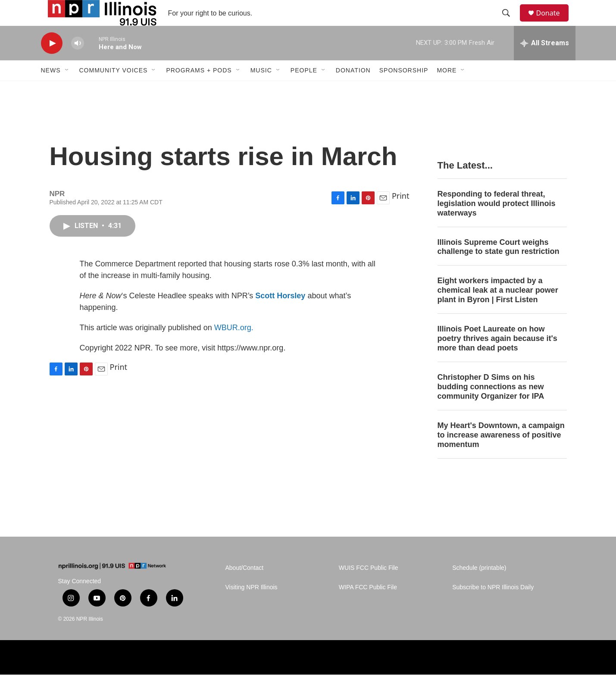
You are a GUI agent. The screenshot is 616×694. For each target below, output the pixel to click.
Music (261, 90)
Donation (353, 90)
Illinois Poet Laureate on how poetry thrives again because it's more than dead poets (497, 358)
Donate (553, 23)
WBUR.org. (234, 347)
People (304, 90)
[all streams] (545, 63)
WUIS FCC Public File (369, 587)
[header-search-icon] (510, 23)
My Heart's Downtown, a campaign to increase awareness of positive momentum (501, 454)
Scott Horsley (280, 315)
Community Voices (114, 90)
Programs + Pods (199, 90)
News (51, 90)
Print (401, 215)
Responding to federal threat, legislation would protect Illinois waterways (497, 223)
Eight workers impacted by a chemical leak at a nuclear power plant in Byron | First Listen (498, 309)
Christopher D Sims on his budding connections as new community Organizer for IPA (491, 406)
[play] (52, 63)
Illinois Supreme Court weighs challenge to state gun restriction (499, 266)
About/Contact (245, 587)
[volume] (78, 63)
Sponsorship (404, 90)
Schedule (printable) (479, 587)
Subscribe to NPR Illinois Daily (493, 607)
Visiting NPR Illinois (252, 607)
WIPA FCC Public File (368, 607)
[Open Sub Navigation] (67, 90)
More (447, 90)
